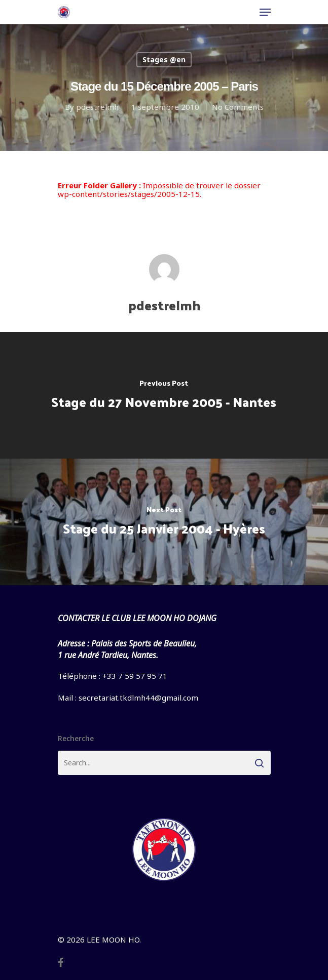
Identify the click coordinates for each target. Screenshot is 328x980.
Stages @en (164, 59)
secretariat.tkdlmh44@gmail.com (138, 698)
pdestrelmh (97, 107)
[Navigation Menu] (265, 12)
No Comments (238, 107)
